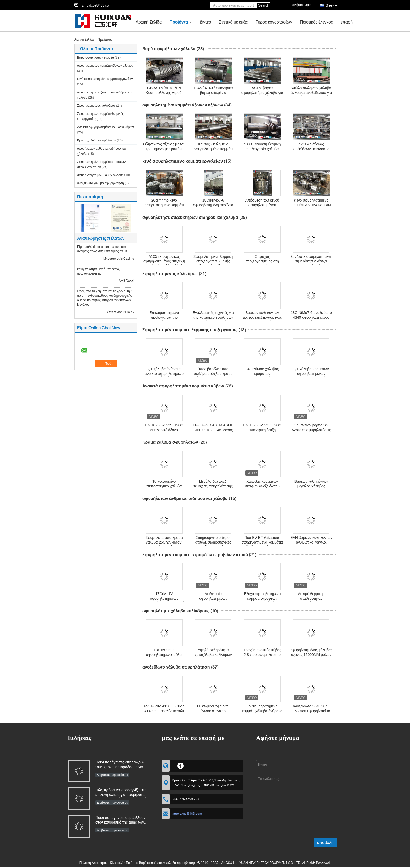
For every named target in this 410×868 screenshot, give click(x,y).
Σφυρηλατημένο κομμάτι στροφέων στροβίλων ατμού (195, 554)
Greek (331, 5)
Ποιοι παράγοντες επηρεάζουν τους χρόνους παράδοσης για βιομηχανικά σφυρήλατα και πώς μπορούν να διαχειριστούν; (122, 765)
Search (264, 5)
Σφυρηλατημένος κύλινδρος (96, 105)
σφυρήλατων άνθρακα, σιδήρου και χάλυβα (185, 498)
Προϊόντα (179, 22)
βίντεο (205, 22)
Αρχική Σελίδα (149, 22)
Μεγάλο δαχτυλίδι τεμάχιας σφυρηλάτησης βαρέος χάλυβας (213, 486)
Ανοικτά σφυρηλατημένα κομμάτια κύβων (106, 127)
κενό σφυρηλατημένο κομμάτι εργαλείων (105, 79)
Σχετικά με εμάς (233, 22)
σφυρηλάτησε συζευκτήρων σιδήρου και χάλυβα (190, 217)
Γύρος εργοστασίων (274, 22)
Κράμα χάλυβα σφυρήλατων (97, 140)
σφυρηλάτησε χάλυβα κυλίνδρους (100, 175)
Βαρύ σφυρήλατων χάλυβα (96, 57)
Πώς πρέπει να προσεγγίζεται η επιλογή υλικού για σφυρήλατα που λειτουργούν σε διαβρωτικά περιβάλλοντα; (121, 793)
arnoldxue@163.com (97, 5)
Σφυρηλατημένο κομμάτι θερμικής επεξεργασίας (190, 330)
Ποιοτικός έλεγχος (316, 22)
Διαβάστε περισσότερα (112, 775)
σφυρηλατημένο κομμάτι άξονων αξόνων (105, 65)
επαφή (347, 22)
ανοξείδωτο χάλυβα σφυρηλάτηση (101, 183)
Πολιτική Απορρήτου (94, 863)
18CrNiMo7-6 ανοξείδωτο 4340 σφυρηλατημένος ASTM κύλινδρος (311, 317)
